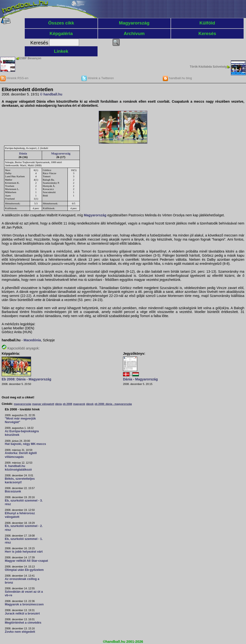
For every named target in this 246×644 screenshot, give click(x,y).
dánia (58, 404)
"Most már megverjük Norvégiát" (20, 420)
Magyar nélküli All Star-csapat (26, 561)
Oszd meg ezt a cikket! (18, 397)
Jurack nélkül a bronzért (22, 614)
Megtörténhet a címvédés (23, 623)
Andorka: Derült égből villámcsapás (21, 455)
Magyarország (134, 23)
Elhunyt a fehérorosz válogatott (20, 515)
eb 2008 (67, 404)
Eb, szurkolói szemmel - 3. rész (24, 502)
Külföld (207, 23)
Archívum (134, 33)
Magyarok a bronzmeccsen (24, 604)
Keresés (207, 33)
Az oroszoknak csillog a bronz (22, 581)
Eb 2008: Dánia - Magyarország (26, 379)
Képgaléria (61, 33)
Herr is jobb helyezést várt (24, 552)
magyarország (23, 404)
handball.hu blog (177, 78)
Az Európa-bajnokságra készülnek (22, 433)
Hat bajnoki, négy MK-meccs (25, 444)
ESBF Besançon (30, 58)
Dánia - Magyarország (140, 379)
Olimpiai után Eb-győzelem (24, 570)
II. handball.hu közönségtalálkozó (18, 468)
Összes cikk (61, 23)
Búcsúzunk (13, 491)
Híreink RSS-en (14, 78)
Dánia (23, 153)
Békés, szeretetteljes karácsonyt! (20, 481)
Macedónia (32, 340)
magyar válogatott (43, 404)
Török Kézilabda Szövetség (208, 67)
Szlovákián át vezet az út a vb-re (24, 594)
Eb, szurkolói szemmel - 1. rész (24, 541)
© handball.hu (51, 94)
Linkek (61, 51)
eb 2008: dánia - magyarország (113, 404)
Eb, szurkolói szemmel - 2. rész (24, 528)
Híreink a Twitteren (98, 78)
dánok (90, 404)
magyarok (79, 404)
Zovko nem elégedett (20, 632)
